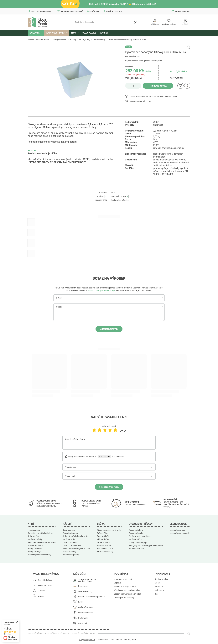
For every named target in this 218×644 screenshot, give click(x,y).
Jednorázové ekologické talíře (75, 536)
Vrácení (41, 596)
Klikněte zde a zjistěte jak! (144, 4)
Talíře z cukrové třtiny (72, 545)
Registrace (83, 586)
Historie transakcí (86, 613)
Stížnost (41, 591)
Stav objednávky (45, 580)
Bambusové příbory (71, 555)
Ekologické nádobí (59, 40)
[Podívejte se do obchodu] (106, 22)
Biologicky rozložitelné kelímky (41, 533)
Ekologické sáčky (136, 533)
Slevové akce (89, 33)
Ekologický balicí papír (138, 542)
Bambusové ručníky (137, 549)
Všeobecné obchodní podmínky (127, 590)
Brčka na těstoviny (105, 552)
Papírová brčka (104, 536)
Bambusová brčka (105, 549)
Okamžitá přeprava (114, 11)
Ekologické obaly (136, 530)
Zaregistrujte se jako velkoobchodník (87, 581)
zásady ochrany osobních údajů (101, 290)
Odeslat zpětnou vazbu (109, 487)
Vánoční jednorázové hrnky (39, 555)
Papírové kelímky (35, 539)
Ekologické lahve (35, 549)
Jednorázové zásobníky (180, 533)
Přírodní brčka (103, 539)
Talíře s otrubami (70, 542)
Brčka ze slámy (104, 542)
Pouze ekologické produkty (42, 11)
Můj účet (80, 574)
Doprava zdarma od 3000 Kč (72, 11)
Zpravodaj (82, 623)
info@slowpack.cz (183, 11)
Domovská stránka (42, 40)
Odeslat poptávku (109, 329)
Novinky (104, 33)
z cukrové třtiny (100, 40)
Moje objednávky (85, 591)
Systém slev (94, 11)
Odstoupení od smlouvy (124, 598)
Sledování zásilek (45, 585)
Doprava (118, 583)
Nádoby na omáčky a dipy (80, 40)
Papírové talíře (69, 539)
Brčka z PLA (102, 533)
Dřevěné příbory (69, 552)
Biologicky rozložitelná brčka (109, 530)
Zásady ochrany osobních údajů (128, 594)
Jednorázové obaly (178, 530)
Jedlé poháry (33, 536)
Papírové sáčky (135, 539)
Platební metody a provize (125, 587)
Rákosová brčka (104, 545)
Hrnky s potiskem (35, 545)
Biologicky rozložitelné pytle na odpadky (146, 545)
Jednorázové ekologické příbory (76, 549)
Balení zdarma (69, 530)
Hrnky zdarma (34, 530)
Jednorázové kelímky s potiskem (42, 542)
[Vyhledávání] (135, 22)
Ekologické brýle (35, 552)
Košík (81, 602)
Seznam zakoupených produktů (92, 597)
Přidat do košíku (158, 86)
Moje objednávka (46, 574)
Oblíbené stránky (86, 607)
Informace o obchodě (123, 579)
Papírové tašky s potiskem (140, 536)
